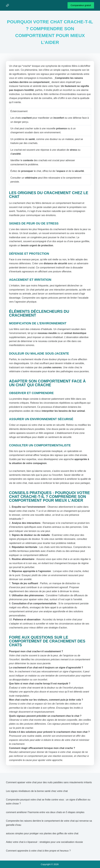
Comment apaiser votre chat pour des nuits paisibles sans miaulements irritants (49, 782)
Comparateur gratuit (81, 5)
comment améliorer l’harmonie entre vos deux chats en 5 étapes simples (45, 812)
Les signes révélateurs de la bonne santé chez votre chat (37, 791)
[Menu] (7, 5)
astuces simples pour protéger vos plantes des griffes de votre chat (42, 833)
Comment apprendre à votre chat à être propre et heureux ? (38, 851)
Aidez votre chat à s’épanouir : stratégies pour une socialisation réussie (44, 842)
